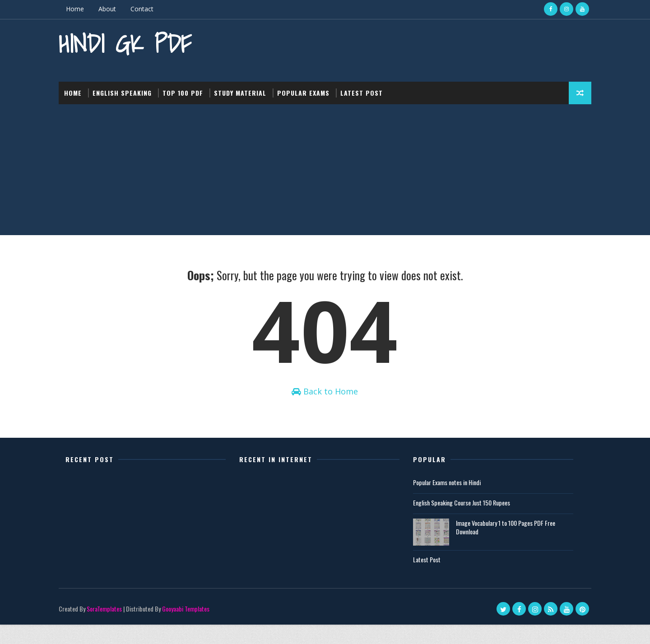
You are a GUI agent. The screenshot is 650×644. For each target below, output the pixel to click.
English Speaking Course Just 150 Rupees (462, 522)
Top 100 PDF (190, 90)
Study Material (247, 90)
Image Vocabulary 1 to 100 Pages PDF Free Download (506, 546)
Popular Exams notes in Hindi (447, 502)
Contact (149, 9)
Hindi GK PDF (132, 43)
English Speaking (129, 90)
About (114, 9)
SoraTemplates (111, 628)
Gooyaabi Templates (193, 628)
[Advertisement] (325, 169)
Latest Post (427, 578)
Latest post (368, 90)
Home (82, 9)
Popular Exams (310, 90)
